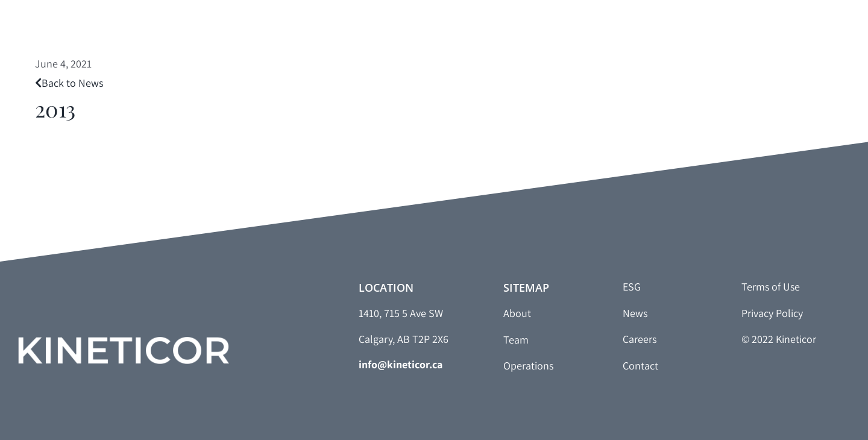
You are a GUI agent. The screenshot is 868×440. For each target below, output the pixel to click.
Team (516, 340)
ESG (632, 287)
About (517, 313)
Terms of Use (771, 287)
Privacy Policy (772, 313)
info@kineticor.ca (401, 364)
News (635, 313)
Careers (640, 339)
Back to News (69, 83)
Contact (640, 366)
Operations (528, 366)
